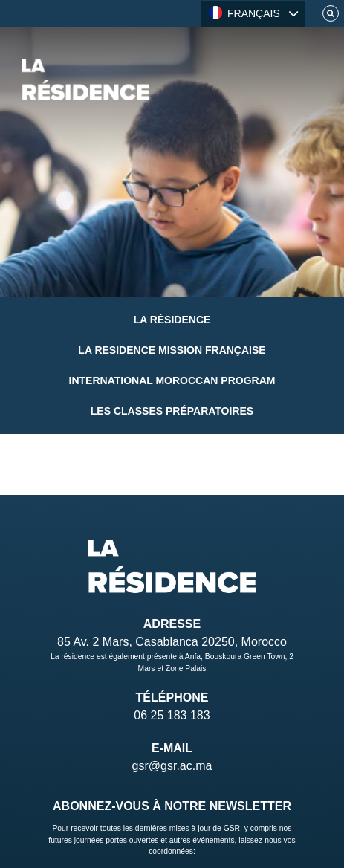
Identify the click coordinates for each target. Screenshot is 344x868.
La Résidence (172, 320)
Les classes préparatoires (172, 411)
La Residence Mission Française (172, 350)
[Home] (85, 80)
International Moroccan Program (172, 380)
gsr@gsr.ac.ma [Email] (172, 766)
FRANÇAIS (244, 13)
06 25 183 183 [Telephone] (172, 715)
